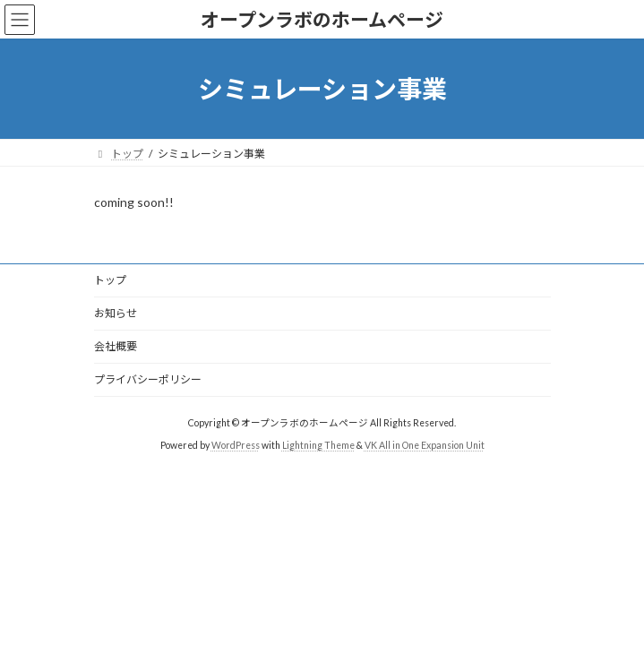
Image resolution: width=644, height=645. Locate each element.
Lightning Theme (318, 445)
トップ (110, 280)
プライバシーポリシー (148, 379)
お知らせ (116, 313)
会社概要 (116, 346)
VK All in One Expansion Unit (425, 445)
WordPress (236, 445)
